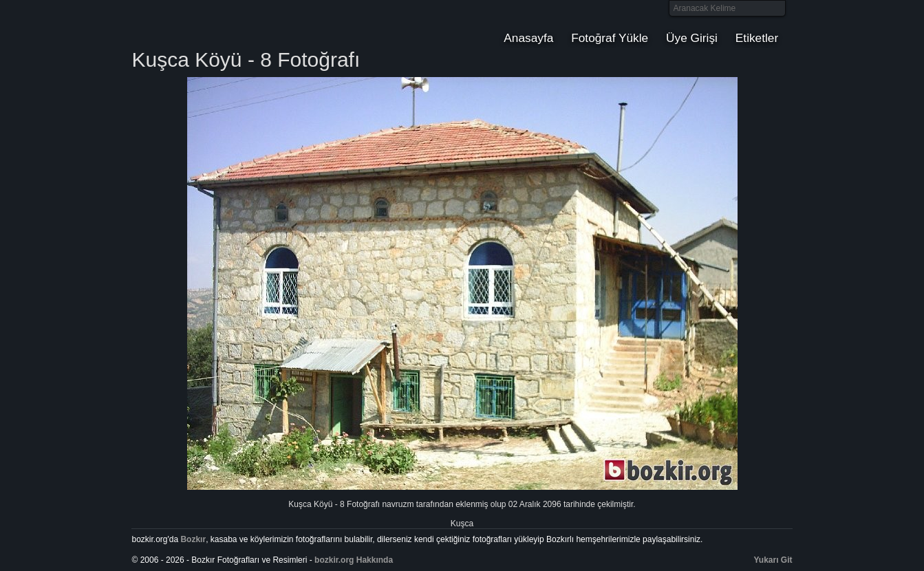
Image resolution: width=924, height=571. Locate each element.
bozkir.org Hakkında (354, 560)
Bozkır (224, 24)
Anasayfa (528, 38)
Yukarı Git (773, 560)
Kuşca (462, 524)
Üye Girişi (692, 38)
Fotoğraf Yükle (610, 38)
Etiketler (757, 38)
